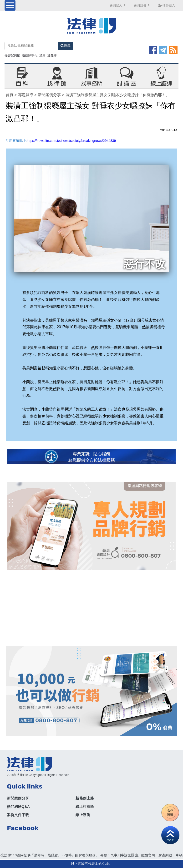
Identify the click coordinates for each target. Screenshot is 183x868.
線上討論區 (85, 806)
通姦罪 (52, 55)
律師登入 (166, 5)
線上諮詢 (83, 815)
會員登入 (118, 5)
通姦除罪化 (30, 55)
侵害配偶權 (12, 55)
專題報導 (26, 95)
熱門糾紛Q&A (18, 806)
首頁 (10, 95)
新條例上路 (85, 798)
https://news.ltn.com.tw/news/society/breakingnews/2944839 (71, 141)
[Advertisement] (91, 608)
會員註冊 (142, 5)
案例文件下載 (18, 815)
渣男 (42, 55)
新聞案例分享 (49, 95)
